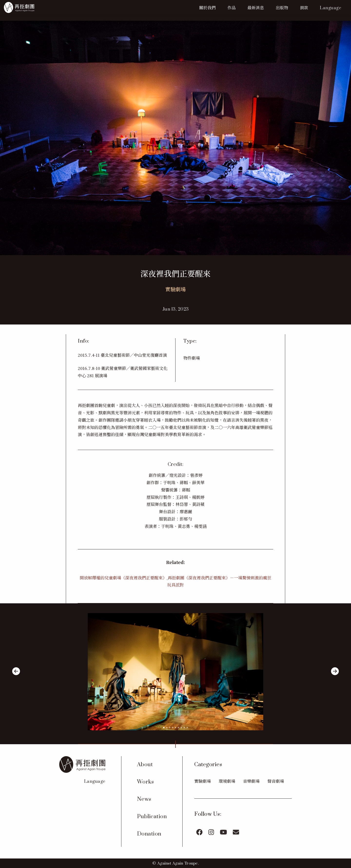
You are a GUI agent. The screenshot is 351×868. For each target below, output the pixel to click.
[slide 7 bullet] (181, 727)
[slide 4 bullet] (173, 727)
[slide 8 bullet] (184, 727)
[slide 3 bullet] (170, 727)
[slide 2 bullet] (167, 727)
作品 (232, 7)
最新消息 (256, 7)
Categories (208, 765)
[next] (335, 672)
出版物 (282, 7)
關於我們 (207, 7)
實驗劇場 (203, 781)
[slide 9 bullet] (187, 727)
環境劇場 (227, 781)
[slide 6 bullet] (178, 727)
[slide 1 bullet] (164, 727)
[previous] (16, 672)
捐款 (304, 7)
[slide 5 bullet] (175, 727)
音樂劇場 (251, 781)
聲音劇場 (276, 781)
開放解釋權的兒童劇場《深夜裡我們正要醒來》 (123, 578)
